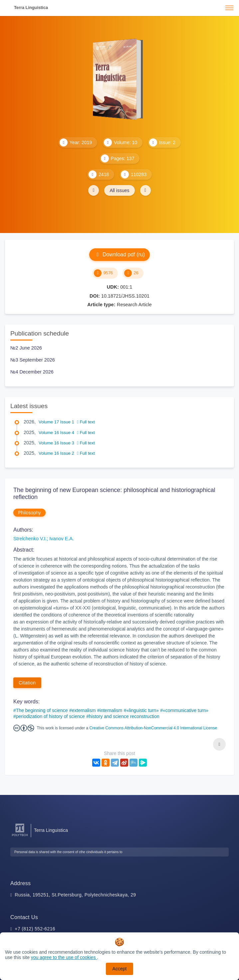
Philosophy (29, 513)
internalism (111, 710)
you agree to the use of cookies (64, 957)
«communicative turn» (186, 710)
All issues (119, 190)
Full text (86, 422)
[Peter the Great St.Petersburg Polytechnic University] (20, 836)
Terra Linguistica (31, 7)
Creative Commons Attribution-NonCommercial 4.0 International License (153, 728)
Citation (27, 683)
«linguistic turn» (143, 710)
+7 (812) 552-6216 (35, 929)
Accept (120, 969)
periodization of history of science (50, 716)
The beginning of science (42, 710)
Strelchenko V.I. (30, 539)
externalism (84, 710)
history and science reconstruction (124, 716)
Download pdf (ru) (120, 254)
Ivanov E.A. (62, 539)
